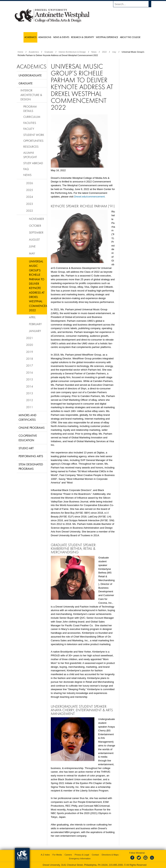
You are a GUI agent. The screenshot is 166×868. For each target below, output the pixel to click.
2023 (30, 204)
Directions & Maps (110, 855)
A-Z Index (45, 855)
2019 (30, 352)
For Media (57, 855)
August (34, 239)
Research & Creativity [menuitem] (83, 37)
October (35, 226)
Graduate (49, 52)
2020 (30, 345)
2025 (30, 190)
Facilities (30, 123)
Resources (31, 147)
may (114, 52)
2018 (30, 359)
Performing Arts (31, 456)
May (32, 253)
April (32, 317)
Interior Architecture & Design (72, 52)
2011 (30, 407)
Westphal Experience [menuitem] (107, 37)
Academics (34, 52)
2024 (30, 197)
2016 (30, 372)
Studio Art (26, 448)
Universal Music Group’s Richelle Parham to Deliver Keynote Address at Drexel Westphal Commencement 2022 (38, 286)
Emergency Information (80, 858)
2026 (30, 183)
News (94, 52)
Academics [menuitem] (30, 37)
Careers (68, 855)
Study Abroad (33, 163)
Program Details (30, 109)
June (32, 246)
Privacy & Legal (82, 855)
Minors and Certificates (27, 417)
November (36, 219)
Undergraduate (30, 75)
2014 (30, 386)
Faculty (29, 129)
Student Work (34, 135)
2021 (30, 338)
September (36, 232)
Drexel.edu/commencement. (90, 197)
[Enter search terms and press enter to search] (134, 4)
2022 (104, 52)
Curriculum (32, 117)
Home (20, 52)
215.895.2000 (116, 865)
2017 (30, 365)
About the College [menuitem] (130, 37)
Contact (95, 855)
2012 (30, 400)
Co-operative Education (28, 438)
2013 (30, 393)
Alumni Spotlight (30, 155)
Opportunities (33, 141)
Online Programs (32, 428)
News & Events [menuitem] (61, 37)
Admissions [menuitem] (45, 37)
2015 (30, 379)
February (35, 324)
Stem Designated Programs (31, 466)
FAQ (26, 169)
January (35, 331)
